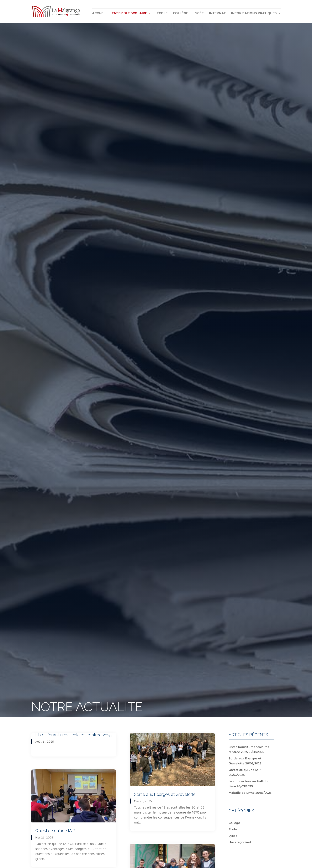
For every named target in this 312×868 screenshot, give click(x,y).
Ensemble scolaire (129, 13)
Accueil (99, 13)
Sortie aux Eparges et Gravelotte (165, 794)
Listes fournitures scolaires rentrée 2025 (73, 735)
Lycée (199, 13)
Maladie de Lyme (242, 793)
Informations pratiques (254, 13)
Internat (217, 13)
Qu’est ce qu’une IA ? (55, 831)
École (162, 13)
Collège (181, 13)
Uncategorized (240, 842)
